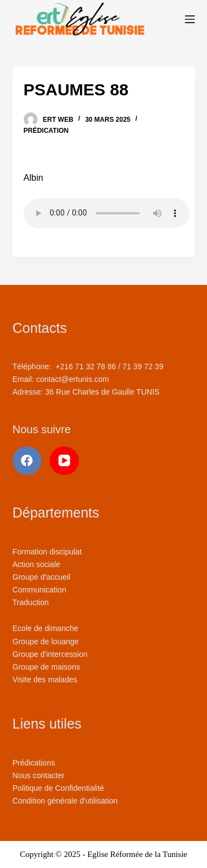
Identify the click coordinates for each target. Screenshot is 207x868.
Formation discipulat (47, 552)
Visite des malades (45, 680)
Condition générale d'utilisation (65, 801)
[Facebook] (27, 461)
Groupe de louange (46, 641)
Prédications (34, 763)
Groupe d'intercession (50, 654)
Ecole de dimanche (46, 628)
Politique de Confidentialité (59, 788)
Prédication (46, 131)
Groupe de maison (44, 667)
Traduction (31, 602)
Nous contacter (39, 775)
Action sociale (37, 564)
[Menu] (190, 19)
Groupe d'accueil (42, 577)
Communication (39, 590)
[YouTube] (64, 461)
